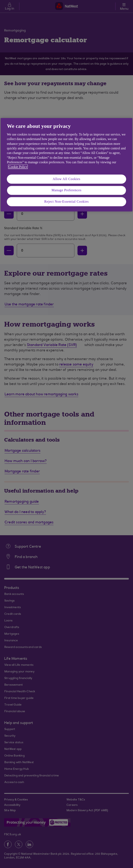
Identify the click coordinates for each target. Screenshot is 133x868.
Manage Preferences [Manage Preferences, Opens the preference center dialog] (67, 190)
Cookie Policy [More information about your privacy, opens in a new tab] (18, 167)
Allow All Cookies (66, 179)
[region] (66, 165)
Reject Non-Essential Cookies (66, 202)
